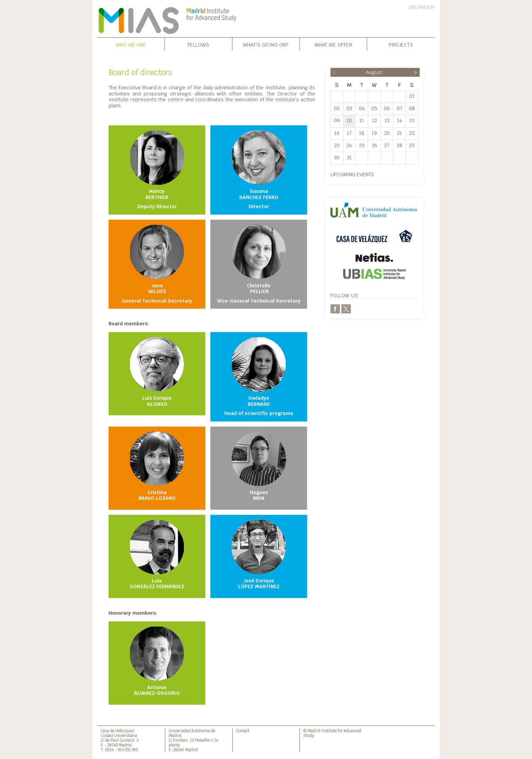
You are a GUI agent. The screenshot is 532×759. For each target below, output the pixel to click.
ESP (431, 7)
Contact (243, 731)
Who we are (131, 45)
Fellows (198, 45)
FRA (422, 7)
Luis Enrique (157, 372)
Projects (401, 45)
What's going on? (266, 45)
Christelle (259, 264)
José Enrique (259, 555)
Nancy (157, 170)
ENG (413, 7)
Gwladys (259, 377)
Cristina (157, 467)
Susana (259, 170)
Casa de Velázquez (118, 731)
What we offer (334, 45)
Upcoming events (352, 174)
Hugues (259, 467)
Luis (157, 555)
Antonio (157, 662)
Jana (157, 264)
